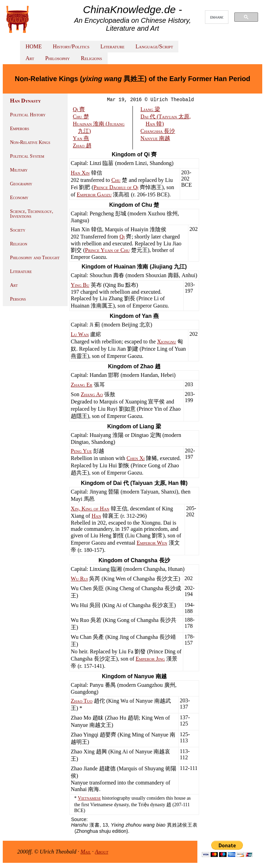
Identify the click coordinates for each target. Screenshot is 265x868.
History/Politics (71, 46)
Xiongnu (166, 342)
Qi (122, 237)
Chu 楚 (81, 116)
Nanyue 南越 (155, 138)
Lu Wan (80, 334)
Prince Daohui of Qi (116, 187)
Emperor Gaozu (94, 194)
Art (30, 58)
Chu (116, 180)
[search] (217, 17)
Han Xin (80, 173)
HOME (34, 46)
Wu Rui (79, 579)
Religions (91, 58)
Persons (18, 299)
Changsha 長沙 (158, 131)
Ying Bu (80, 285)
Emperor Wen (152, 543)
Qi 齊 (79, 109)
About (102, 852)
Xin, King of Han (90, 509)
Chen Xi (136, 458)
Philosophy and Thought (35, 258)
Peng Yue (81, 451)
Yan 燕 (81, 138)
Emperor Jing (150, 659)
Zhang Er (82, 385)
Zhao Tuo (82, 701)
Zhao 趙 (82, 145)
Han (96, 516)
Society (18, 230)
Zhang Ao (92, 394)
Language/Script (154, 46)
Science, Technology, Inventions (32, 214)
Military (19, 170)
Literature (112, 46)
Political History (28, 115)
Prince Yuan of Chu (107, 250)
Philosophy (57, 58)
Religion (19, 244)
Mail (86, 852)
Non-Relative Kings (30, 142)
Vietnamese (90, 798)
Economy (19, 198)
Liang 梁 (150, 109)
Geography (21, 184)
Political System (27, 156)
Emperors (19, 129)
